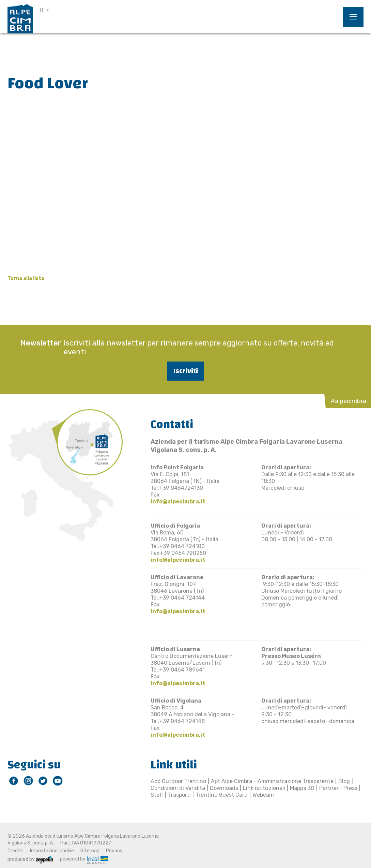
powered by (84, 859)
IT (42, 10)
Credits (16, 851)
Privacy (114, 851)
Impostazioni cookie (52, 851)
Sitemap (90, 851)
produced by (30, 859)
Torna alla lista (26, 278)
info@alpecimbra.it (178, 502)
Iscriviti (186, 371)
